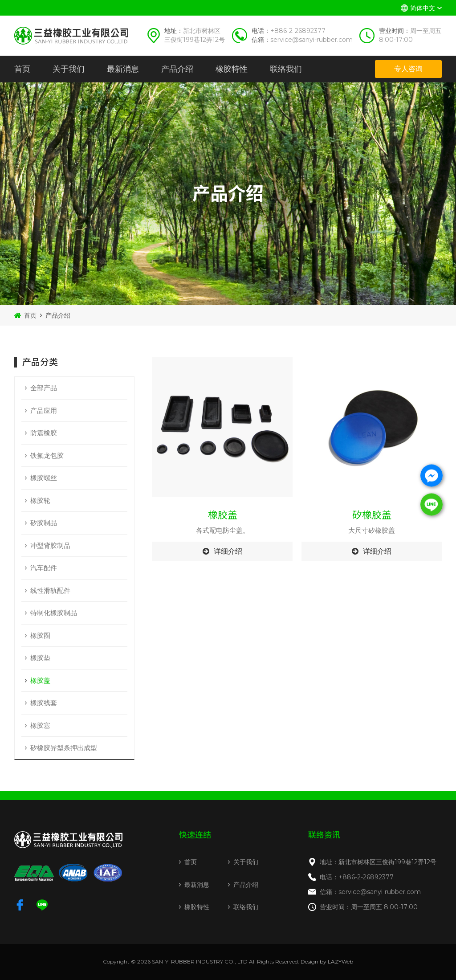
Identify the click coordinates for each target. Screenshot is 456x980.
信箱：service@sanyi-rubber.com (370, 892)
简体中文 (423, 8)
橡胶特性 (232, 69)
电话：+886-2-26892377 (357, 877)
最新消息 (123, 69)
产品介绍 (177, 69)
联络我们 (286, 69)
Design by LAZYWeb (327, 962)
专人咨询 (408, 69)
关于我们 (69, 69)
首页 (22, 69)
